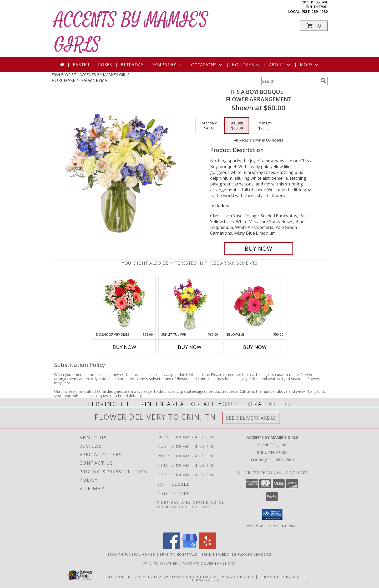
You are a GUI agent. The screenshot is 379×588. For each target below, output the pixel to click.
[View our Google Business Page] (190, 548)
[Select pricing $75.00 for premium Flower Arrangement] (264, 126)
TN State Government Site (209, 563)
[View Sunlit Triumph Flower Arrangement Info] (189, 304)
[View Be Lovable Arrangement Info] (255, 304)
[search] (323, 81)
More (309, 65)
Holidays (246, 65)
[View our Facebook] (172, 548)
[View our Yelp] (208, 548)
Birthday (132, 65)
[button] (314, 26)
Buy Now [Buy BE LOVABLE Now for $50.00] (255, 347)
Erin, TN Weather (161, 563)
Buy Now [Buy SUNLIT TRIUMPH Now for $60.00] (190, 347)
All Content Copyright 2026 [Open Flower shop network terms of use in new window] (138, 576)
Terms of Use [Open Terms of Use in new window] (206, 580)
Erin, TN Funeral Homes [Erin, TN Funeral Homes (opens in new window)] (132, 554)
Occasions (207, 65)
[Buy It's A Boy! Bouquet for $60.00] (259, 249)
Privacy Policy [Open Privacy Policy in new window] (238, 576)
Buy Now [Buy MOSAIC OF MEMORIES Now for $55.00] (124, 347)
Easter (81, 65)
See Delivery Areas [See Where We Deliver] (251, 418)
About (280, 65)
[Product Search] (290, 81)
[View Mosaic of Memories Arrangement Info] (124, 305)
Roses (105, 65)
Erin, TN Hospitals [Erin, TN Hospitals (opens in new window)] (178, 554)
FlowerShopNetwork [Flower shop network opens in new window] (193, 576)
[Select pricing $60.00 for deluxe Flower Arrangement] (237, 126)
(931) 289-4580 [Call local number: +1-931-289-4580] (315, 11)
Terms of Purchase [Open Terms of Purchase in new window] (281, 576)
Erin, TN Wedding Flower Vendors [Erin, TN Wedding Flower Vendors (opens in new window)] (237, 554)
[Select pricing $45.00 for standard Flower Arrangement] (210, 126)
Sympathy (167, 65)
